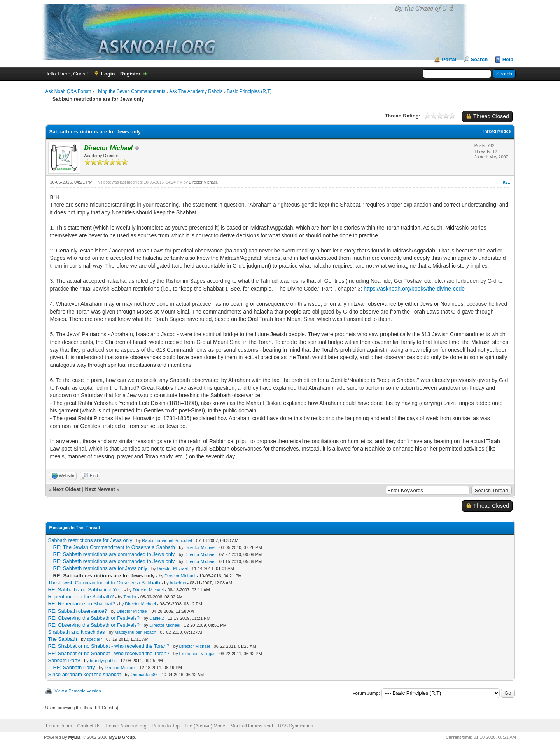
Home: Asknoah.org (126, 726)
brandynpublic (103, 661)
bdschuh (178, 583)
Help (508, 59)
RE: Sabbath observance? (78, 611)
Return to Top (166, 726)
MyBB (74, 737)
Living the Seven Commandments (130, 91)
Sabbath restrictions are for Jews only (90, 540)
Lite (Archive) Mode (205, 726)
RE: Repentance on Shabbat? (82, 604)
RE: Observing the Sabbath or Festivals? (94, 618)
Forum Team (59, 726)
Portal (449, 59)
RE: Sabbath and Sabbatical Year (86, 590)
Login (108, 74)
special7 (94, 639)
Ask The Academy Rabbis (196, 91)
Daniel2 (157, 618)
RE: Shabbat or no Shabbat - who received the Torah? (109, 646)
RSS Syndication (296, 726)
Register (130, 74)
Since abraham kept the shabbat (85, 674)
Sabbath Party (64, 660)
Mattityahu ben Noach (136, 632)
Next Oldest (66, 489)
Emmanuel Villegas (198, 654)
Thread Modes (496, 131)
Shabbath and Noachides (77, 632)
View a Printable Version (78, 691)
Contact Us (89, 726)
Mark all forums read (252, 726)
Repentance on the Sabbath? (81, 597)
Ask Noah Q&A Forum (68, 91)
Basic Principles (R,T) (249, 91)
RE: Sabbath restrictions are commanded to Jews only (114, 554)
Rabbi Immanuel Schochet (167, 540)
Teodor (130, 597)
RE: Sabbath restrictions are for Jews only (100, 568)
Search (479, 59)
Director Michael (203, 182)
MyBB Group (122, 737)
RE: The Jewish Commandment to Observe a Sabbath (114, 547)
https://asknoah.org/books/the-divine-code (414, 289)
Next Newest (100, 489)
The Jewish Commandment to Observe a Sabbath (104, 583)
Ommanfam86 (144, 675)
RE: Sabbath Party (74, 667)
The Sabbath (63, 639)
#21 (506, 182)
